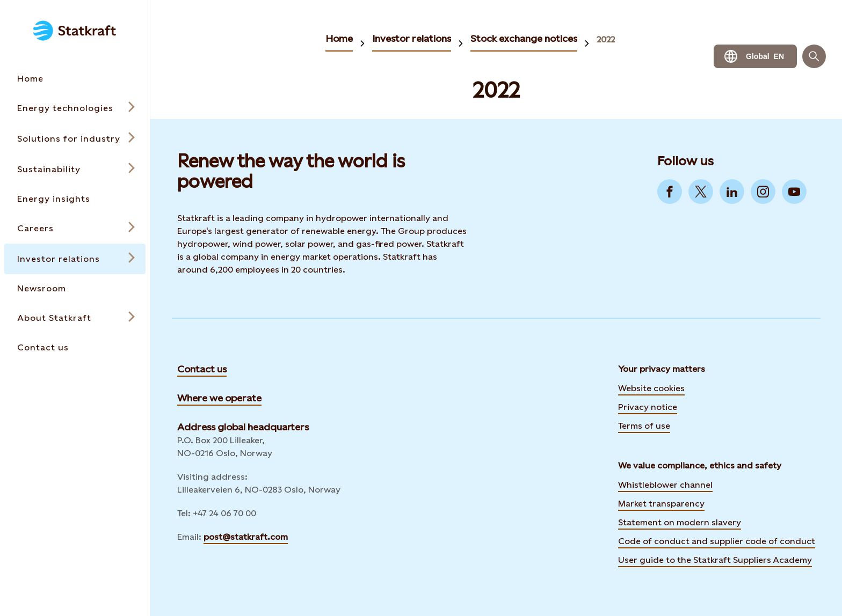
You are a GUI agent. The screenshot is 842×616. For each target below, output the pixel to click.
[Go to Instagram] (763, 192)
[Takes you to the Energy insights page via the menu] (75, 199)
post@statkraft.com (246, 537)
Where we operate (219, 398)
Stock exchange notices (524, 38)
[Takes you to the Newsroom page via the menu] (75, 288)
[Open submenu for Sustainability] (75, 169)
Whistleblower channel (665, 485)
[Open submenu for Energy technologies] (75, 108)
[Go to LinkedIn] (732, 192)
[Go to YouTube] (794, 192)
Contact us (202, 369)
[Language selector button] (755, 56)
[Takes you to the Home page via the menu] (75, 79)
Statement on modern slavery (680, 522)
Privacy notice (648, 407)
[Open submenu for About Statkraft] (75, 318)
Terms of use (644, 426)
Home (339, 38)
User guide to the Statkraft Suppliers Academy (715, 559)
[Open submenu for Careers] (75, 228)
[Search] (814, 56)
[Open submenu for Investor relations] (75, 259)
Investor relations (412, 38)
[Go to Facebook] (670, 192)
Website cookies (651, 388)
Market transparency (661, 504)
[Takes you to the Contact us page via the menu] (75, 347)
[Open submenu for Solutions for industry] (75, 139)
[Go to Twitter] (701, 192)
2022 (606, 39)
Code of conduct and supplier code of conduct (717, 541)
